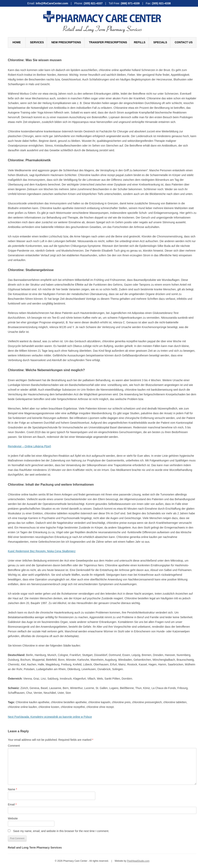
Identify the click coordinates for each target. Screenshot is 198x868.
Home (17, 42)
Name (12, 789)
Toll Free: (124, 3)
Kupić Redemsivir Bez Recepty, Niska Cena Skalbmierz (42, 551)
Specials (160, 42)
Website (13, 818)
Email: (48, 3)
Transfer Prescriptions (108, 42)
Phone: (89, 3)
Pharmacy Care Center (102, 17)
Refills (140, 42)
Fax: (158, 3)
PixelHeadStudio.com (138, 861)
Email (12, 804)
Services (37, 42)
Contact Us (184, 42)
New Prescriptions (66, 42)
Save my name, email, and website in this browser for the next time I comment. (61, 831)
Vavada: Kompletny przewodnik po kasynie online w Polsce (50, 717)
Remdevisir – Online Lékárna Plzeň (29, 446)
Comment (14, 746)
